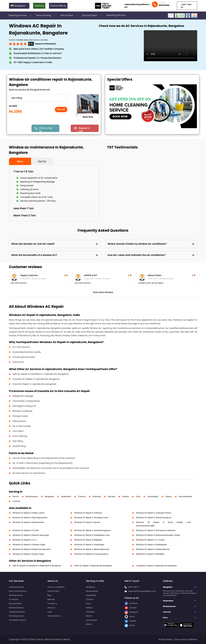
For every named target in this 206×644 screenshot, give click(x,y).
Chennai (82, 496)
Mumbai (112, 496)
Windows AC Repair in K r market (150, 540)
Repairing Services (116, 15)
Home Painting (46, 15)
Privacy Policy (53, 591)
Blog (49, 595)
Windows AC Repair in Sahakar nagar (29, 545)
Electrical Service (16, 608)
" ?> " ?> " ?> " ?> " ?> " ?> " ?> (38, 98)
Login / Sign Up (186, 6)
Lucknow (16, 501)
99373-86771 (134, 587)
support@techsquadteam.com (137, 6)
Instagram (132, 612)
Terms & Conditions (56, 587)
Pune (138, 496)
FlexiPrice (39, 6)
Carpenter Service (17, 612)
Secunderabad (185, 496)
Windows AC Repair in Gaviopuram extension (156, 530)
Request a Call (84, 129)
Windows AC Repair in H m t (25, 540)
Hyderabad (66, 496)
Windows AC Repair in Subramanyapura (154, 518)
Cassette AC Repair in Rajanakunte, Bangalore (156, 566)
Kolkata (125, 496)
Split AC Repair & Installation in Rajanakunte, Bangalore (37, 566)
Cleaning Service (16, 587)
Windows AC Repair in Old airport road (91, 518)
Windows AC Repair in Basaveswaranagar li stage (158, 535)
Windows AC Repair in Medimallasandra (92, 549)
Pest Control (69, 15)
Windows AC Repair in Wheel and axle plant (32, 549)
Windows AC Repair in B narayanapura (91, 554)
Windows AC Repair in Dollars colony (29, 513)
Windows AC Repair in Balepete (88, 540)
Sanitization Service (17, 620)
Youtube (131, 608)
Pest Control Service (18, 591)
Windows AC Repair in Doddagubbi (151, 545)
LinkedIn (130, 621)
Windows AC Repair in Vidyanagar (89, 545)
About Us (51, 608)
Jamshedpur (153, 496)
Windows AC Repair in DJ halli (26, 530)
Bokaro (169, 496)
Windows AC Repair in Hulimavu (88, 513)
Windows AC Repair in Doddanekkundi (153, 549)
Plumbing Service (17, 616)
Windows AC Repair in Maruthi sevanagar (31, 535)
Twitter (130, 625)
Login (50, 612)
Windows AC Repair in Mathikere (150, 554)
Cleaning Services (20, 15)
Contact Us (52, 604)
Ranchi (16, 496)
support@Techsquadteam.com (142, 591)
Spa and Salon (92, 15)
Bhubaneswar (32, 496)
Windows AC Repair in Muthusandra (28, 522)
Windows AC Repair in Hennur (87, 522)
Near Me (51, 599)
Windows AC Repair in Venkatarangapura (92, 530)
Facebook (131, 603)
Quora (130, 616)
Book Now (88, 117)
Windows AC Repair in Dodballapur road (92, 535)
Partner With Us (58, 6)
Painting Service (16, 595)
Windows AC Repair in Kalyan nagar (28, 554)
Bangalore (49, 496)
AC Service (14, 599)
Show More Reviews (103, 292)
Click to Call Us (46, 129)
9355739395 (164, 5)
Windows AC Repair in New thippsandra (30, 518)
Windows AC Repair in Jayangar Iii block (154, 513)
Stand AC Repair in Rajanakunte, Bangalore (93, 566)
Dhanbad (97, 496)
